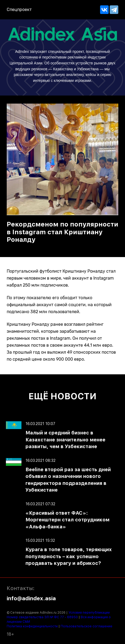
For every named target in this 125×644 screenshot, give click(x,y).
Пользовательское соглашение (87, 626)
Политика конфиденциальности (32, 626)
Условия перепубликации (89, 613)
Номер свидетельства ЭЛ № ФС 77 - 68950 (42, 617)
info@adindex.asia (31, 598)
